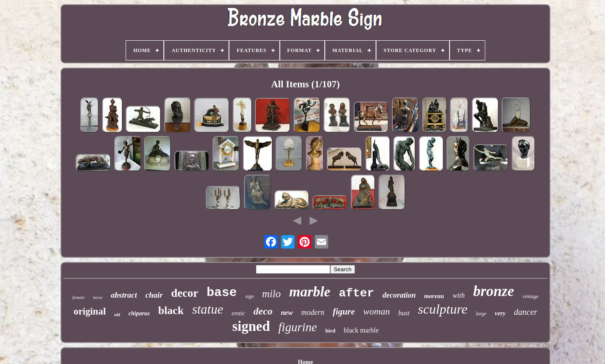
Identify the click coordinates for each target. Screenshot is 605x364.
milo (271, 294)
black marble (361, 330)
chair (154, 295)
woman (376, 311)
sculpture (443, 309)
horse (98, 297)
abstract (124, 295)
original (90, 311)
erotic (238, 313)
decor (184, 293)
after (356, 293)
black (171, 310)
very (500, 313)
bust (404, 313)
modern (313, 312)
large (481, 314)
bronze (493, 291)
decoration (399, 295)
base (222, 293)
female (78, 297)
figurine (298, 327)
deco (263, 311)
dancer (526, 312)
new (287, 313)
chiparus (139, 313)
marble (310, 292)
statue (208, 309)
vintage (531, 296)
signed (251, 326)
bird (330, 331)
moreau (434, 296)
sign (250, 296)
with (459, 295)
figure (344, 312)
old (117, 314)
